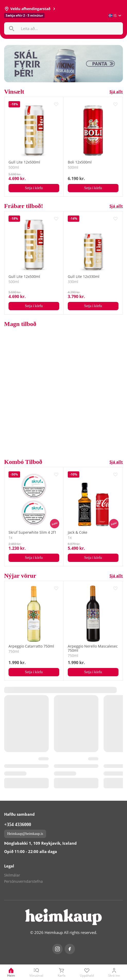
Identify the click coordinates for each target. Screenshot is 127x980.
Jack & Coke (78, 532)
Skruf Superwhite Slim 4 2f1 (32, 532)
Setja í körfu (34, 188)
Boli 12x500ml (80, 162)
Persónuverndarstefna (23, 881)
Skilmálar (12, 875)
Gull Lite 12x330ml (84, 277)
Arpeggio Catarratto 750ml (31, 646)
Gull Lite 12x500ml (24, 162)
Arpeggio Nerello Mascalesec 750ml (93, 648)
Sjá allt (116, 92)
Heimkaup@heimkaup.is (25, 834)
